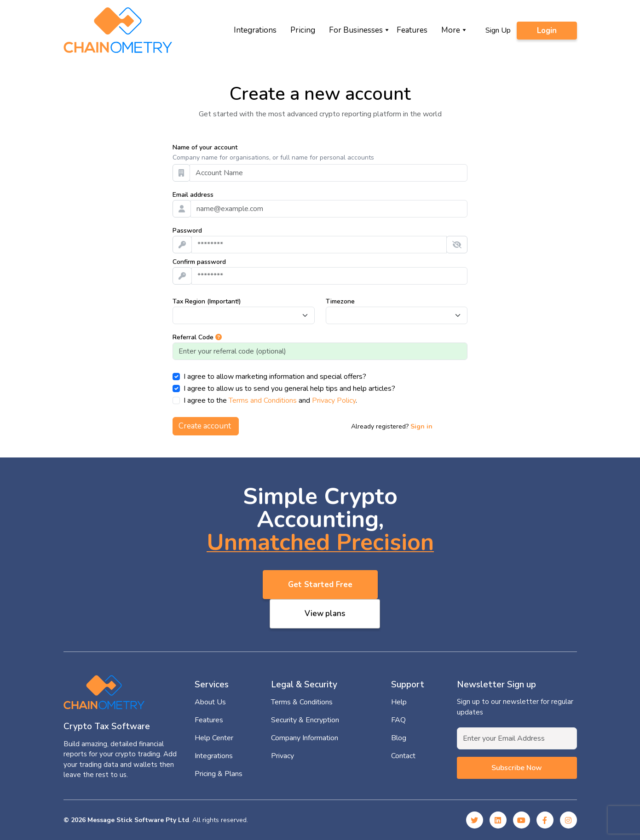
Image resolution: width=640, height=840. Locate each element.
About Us (210, 702)
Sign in (421, 426)
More (451, 30)
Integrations (255, 30)
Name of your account (205, 147)
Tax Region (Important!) (207, 301)
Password (187, 231)
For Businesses (356, 30)
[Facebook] (545, 820)
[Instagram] (568, 820)
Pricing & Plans (219, 774)
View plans (325, 614)
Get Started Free (320, 585)
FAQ (398, 720)
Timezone (340, 301)
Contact (403, 756)
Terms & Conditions (302, 702)
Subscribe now (517, 768)
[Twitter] (475, 820)
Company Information (305, 738)
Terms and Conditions (263, 400)
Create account (206, 426)
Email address (193, 195)
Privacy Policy (334, 400)
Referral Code (197, 337)
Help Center (214, 738)
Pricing (303, 30)
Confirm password (199, 262)
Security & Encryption (305, 720)
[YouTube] (522, 820)
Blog (399, 738)
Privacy (283, 756)
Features (412, 30)
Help (399, 702)
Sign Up (498, 30)
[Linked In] (498, 820)
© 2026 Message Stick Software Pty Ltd (126, 820)
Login (547, 31)
